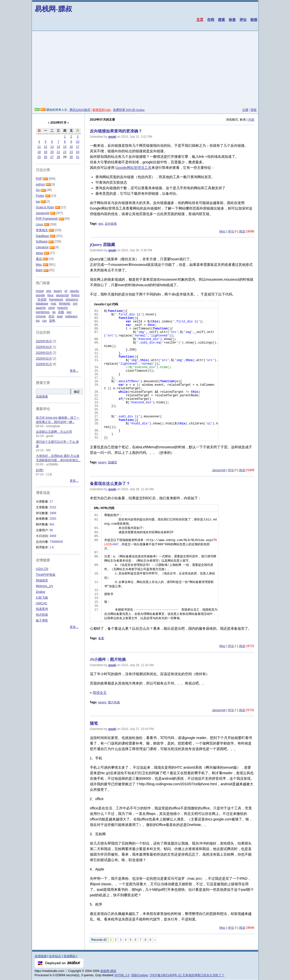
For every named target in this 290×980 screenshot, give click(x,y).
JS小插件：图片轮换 (108, 659)
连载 (61, 312)
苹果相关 (42, 230)
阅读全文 (100, 693)
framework (56, 300)
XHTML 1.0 (122, 975)
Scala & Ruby (45, 207)
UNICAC (42, 603)
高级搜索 (42, 397)
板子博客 (42, 620)
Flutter (40, 196)
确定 (77, 392)
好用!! (40, 470)
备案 (101, 638)
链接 (254, 20)
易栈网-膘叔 (53, 9)
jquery (102, 462)
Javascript (219, 470)
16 (71, 147)
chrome (41, 316)
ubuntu (74, 291)
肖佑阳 (42, 300)
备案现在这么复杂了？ (110, 484)
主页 (200, 20)
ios (38, 321)
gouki (112, 137)
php (49, 291)
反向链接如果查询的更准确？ (116, 131)
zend (51, 308)
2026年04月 (44, 347)
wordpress (43, 312)
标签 (232, 20)
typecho (63, 308)
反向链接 (111, 224)
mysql (40, 291)
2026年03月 (44, 353)
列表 (251, 120)
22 (65, 152)
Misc (222, 231)
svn (75, 304)
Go (38, 190)
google (40, 295)
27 (52, 157)
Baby (39, 270)
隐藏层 (112, 462)
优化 (51, 316)
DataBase (43, 236)
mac (54, 304)
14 (58, 147)
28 (58, 157)
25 (39, 157)
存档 (211, 20)
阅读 (242, 231)
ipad (60, 316)
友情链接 (41, 956)
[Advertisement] (145, 70)
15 (65, 147)
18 (39, 152)
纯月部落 (42, 615)
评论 (243, 20)
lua (38, 202)
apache (41, 308)
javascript (62, 295)
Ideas (40, 253)
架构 (52, 321)
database (42, 304)
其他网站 (70, 956)
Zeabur (41, 592)
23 (71, 152)
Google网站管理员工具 (133, 168)
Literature (42, 247)
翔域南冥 (42, 580)
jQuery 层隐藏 (103, 245)
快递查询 (42, 609)
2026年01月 (44, 364)
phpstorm (72, 300)
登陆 (254, 110)
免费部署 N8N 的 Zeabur (129, 110)
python (40, 184)
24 (78, 152)
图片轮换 (114, 702)
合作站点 (55, 956)
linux (51, 295)
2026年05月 (44, 341)
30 (71, 157)
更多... (74, 371)
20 (52, 152)
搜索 (221, 20)
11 (39, 147)
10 (78, 142)
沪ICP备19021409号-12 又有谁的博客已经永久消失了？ (187, 975)
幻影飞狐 (42, 598)
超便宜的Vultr (102, 110)
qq (54, 312)
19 (46, 152)
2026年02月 (44, 359)
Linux (40, 224)
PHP (39, 179)
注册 (245, 110)
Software (42, 241)
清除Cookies (139, 975)
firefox (75, 295)
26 (46, 157)
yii (66, 291)
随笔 (94, 723)
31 (78, 157)
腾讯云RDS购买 (80, 110)
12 (46, 147)
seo (101, 224)
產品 (39, 259)
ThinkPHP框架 (46, 575)
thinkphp (65, 304)
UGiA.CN (42, 569)
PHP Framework (47, 219)
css (44, 321)
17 (78, 147)
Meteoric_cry (45, 586)
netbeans (71, 316)
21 (58, 152)
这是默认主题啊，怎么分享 (54, 432)
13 (52, 147)
